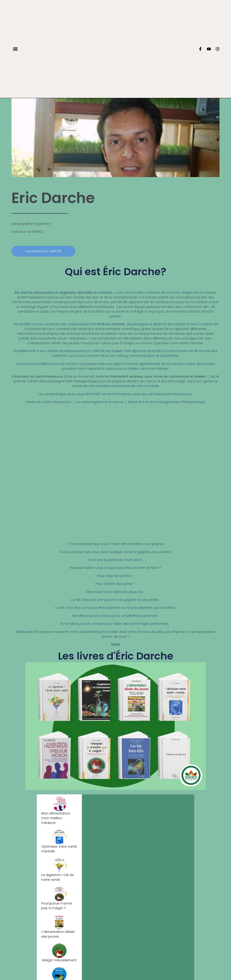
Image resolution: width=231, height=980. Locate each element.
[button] (15, 49)
